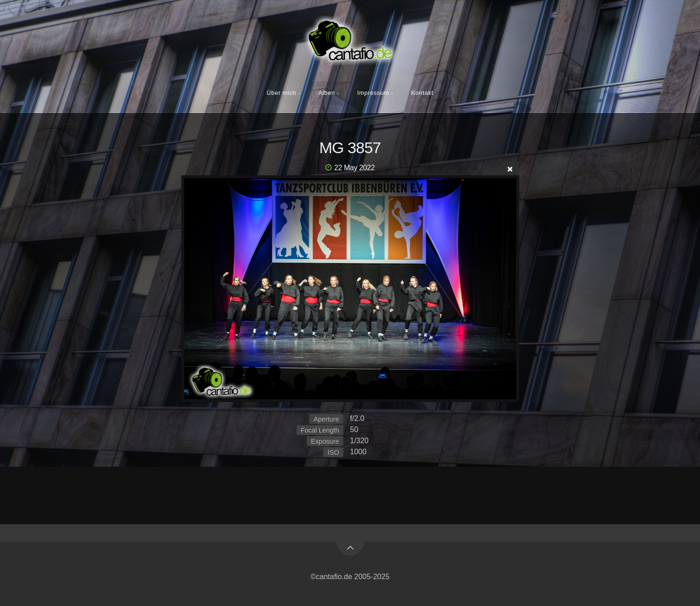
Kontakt (422, 93)
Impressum (373, 93)
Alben (327, 93)
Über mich (281, 93)
